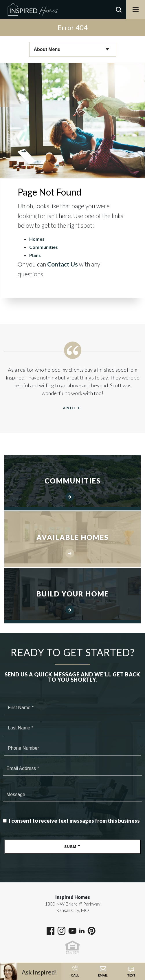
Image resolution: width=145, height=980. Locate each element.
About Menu (47, 49)
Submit (72, 847)
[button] (119, 17)
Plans (35, 255)
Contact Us (63, 264)
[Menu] (136, 9)
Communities (44, 247)
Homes (37, 239)
